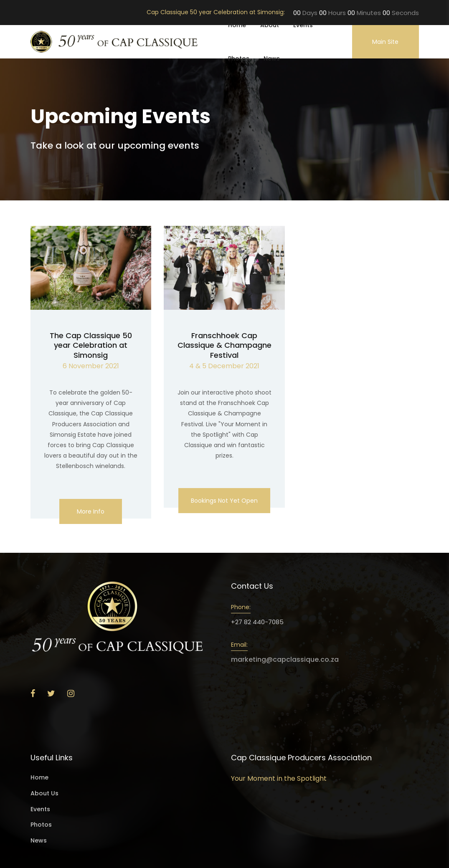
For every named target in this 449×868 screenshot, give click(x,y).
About (270, 25)
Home (237, 25)
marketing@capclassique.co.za (285, 659)
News (272, 58)
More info (91, 511)
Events (303, 25)
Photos (239, 58)
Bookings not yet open (224, 501)
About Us (44, 793)
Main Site (385, 42)
